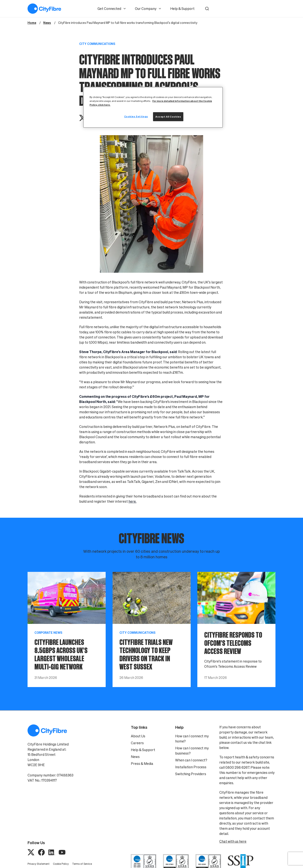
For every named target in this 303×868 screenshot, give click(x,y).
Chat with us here (233, 841)
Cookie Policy (61, 864)
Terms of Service (82, 864)
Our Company (148, 9)
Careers (137, 743)
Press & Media (142, 764)
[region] (153, 107)
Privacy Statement (39, 864)
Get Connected (112, 9)
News (135, 757)
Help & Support (182, 9)
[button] (207, 9)
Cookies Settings (136, 116)
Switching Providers (191, 774)
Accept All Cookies (168, 117)
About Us (138, 736)
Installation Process (191, 767)
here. (132, 501)
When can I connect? (191, 760)
